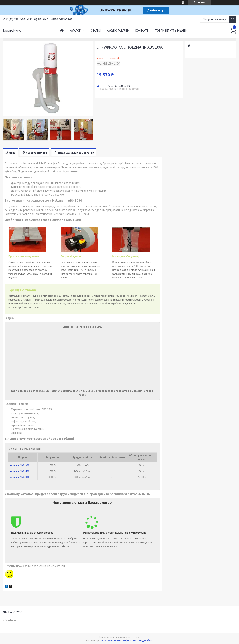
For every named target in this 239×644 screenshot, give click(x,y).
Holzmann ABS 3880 (19, 477)
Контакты (142, 30)
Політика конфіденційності (141, 640)
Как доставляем (118, 30)
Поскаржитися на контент (113, 640)
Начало (62, 30)
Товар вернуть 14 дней (171, 30)
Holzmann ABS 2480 (19, 471)
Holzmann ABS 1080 (19, 465)
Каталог (75, 30)
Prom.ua (136, 637)
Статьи (96, 30)
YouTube (11, 620)
